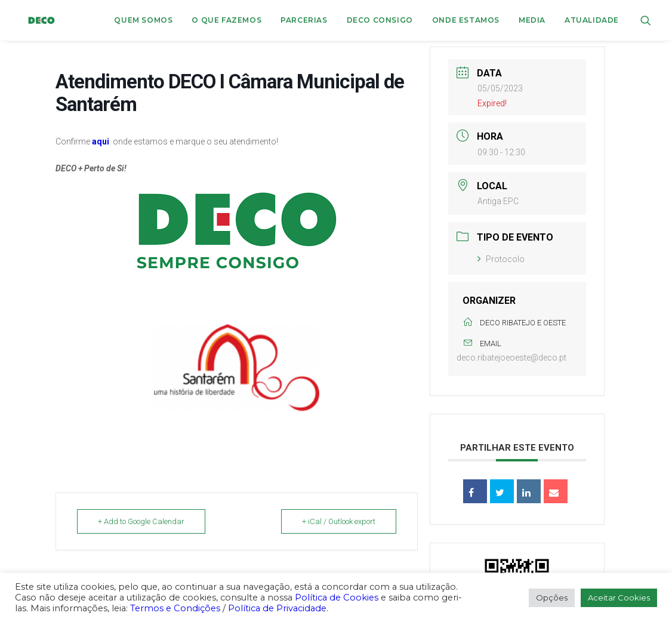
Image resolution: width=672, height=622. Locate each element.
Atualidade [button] (592, 20)
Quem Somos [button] (143, 20)
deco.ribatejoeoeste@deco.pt (511, 358)
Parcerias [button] (304, 20)
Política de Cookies (337, 598)
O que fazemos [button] (226, 20)
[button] (646, 20)
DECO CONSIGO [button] (380, 20)
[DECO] (35, 20)
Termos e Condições (175, 608)
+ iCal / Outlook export (339, 521)
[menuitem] (143, 20)
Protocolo (501, 259)
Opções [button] (552, 598)
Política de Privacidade (277, 608)
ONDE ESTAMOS (466, 20)
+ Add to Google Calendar (141, 521)
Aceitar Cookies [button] (619, 598)
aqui (101, 141)
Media (532, 20)
